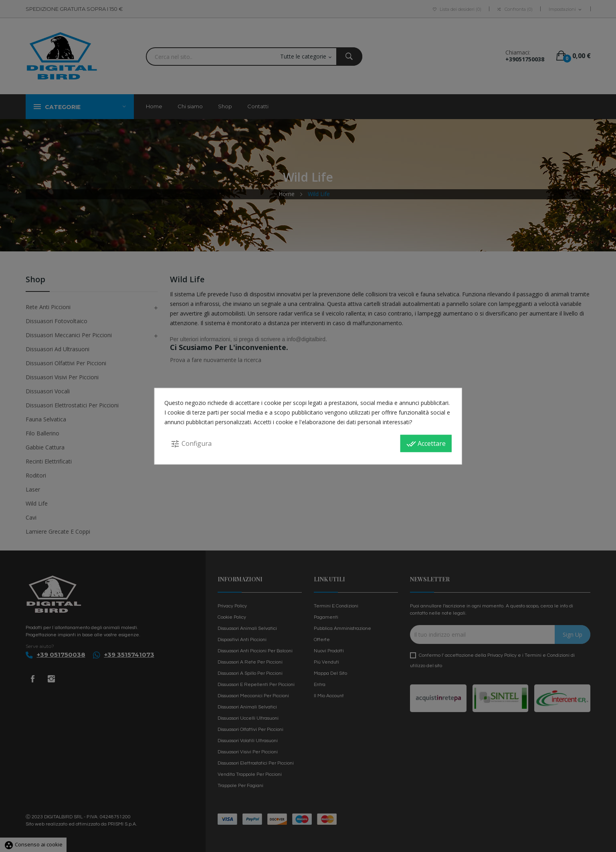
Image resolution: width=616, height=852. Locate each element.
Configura (191, 443)
